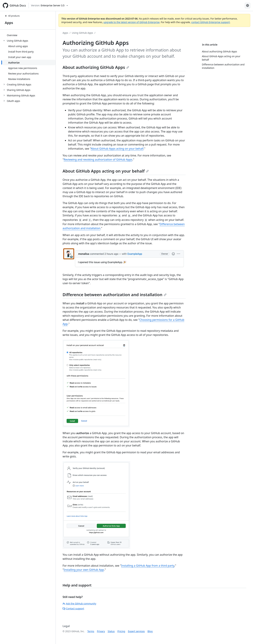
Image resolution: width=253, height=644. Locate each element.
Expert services (136, 631)
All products (12, 16)
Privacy (101, 631)
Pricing (121, 631)
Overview (12, 35)
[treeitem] (29, 35)
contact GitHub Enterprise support (211, 22)
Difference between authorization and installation (115, 295)
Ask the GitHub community (79, 604)
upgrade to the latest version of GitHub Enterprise (131, 22)
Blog (150, 631)
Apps (9, 23)
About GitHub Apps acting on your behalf (117, 149)
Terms (91, 631)
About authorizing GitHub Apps (96, 67)
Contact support (73, 608)
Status (111, 631)
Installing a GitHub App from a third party (148, 566)
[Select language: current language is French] (248, 5)
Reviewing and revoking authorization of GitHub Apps (98, 160)
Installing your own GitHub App (84, 570)
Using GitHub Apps (82, 33)
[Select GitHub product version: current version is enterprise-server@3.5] (49, 5)
